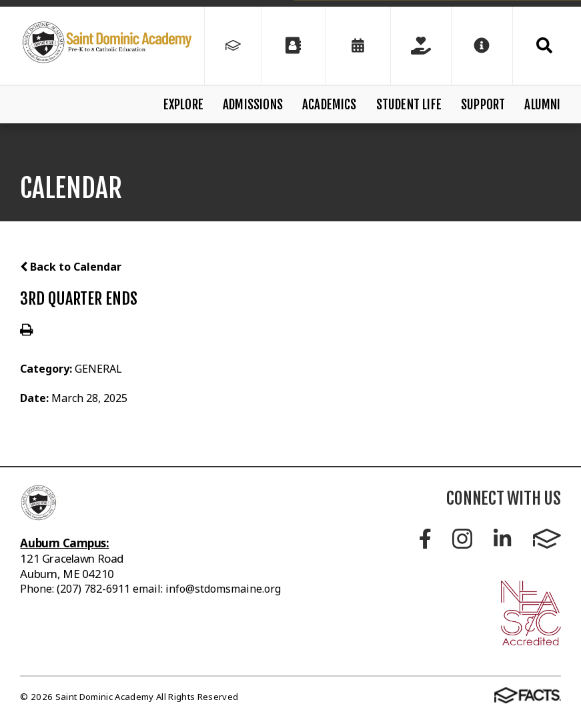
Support (483, 105)
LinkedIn (502, 539)
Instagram (462, 539)
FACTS (547, 539)
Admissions (253, 105)
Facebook (425, 539)
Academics (330, 105)
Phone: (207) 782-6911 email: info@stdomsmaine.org (150, 589)
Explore (183, 105)
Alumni (542, 105)
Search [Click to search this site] (544, 45)
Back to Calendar (71, 267)
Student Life (409, 105)
